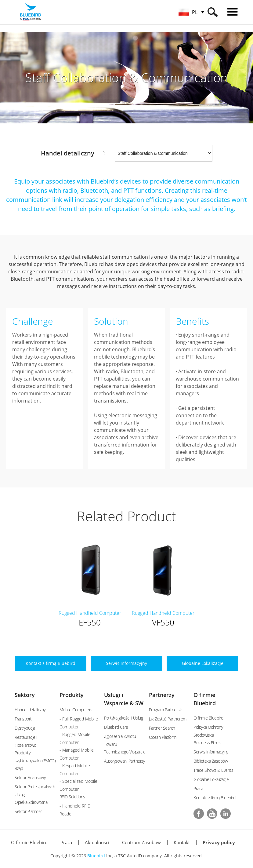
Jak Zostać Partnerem (168, 719)
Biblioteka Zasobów (211, 761)
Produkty (72, 695)
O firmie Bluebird (208, 718)
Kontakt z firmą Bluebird (214, 798)
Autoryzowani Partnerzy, (125, 761)
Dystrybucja (25, 728)
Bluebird (96, 856)
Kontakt (182, 842)
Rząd (19, 768)
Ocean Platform (163, 737)
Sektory (25, 695)
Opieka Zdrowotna (31, 802)
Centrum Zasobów (141, 842)
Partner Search (162, 728)
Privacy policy (219, 842)
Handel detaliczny (30, 710)
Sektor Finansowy (30, 777)
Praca (198, 788)
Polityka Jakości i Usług (123, 718)
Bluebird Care (116, 727)
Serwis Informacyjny (211, 752)
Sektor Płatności (29, 811)
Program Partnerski (166, 710)
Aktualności (97, 842)
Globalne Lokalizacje (211, 779)
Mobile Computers (76, 710)
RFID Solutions (72, 797)
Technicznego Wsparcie (125, 752)
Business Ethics (208, 743)
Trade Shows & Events (213, 770)
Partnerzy (162, 695)
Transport (23, 719)
